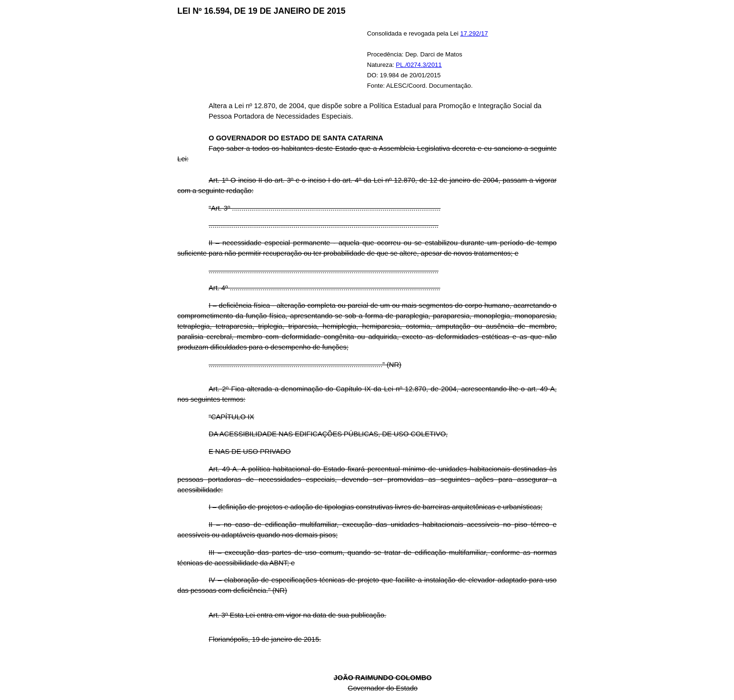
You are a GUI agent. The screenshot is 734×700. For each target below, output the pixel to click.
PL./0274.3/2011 (419, 65)
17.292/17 (474, 33)
